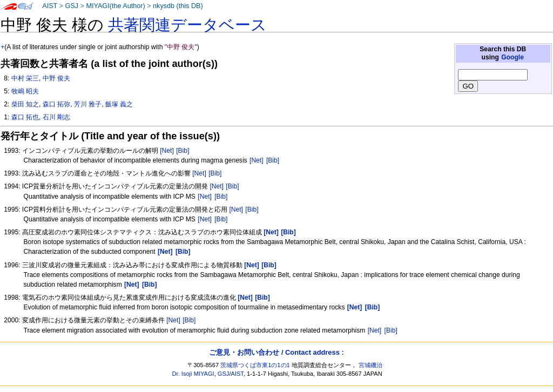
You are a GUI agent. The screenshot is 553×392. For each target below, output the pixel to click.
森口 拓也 (25, 117)
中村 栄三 (25, 78)
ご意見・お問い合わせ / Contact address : (276, 352)
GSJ (72, 6)
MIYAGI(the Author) (115, 6)
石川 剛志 (56, 117)
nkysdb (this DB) (178, 6)
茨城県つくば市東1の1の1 (255, 365)
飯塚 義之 (119, 104)
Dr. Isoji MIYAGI (193, 374)
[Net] (167, 151)
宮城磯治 (370, 365)
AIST (50, 6)
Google (512, 57)
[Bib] (183, 151)
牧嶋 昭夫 (25, 91)
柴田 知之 (25, 104)
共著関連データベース (187, 25)
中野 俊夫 (56, 78)
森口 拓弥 (56, 104)
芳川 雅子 (88, 104)
